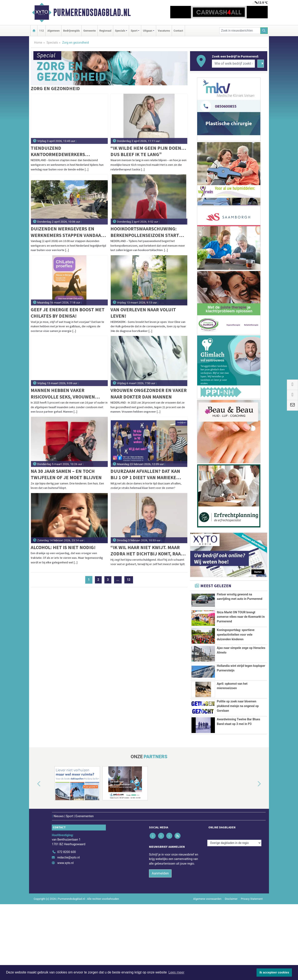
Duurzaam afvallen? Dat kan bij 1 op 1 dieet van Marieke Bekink (145, 474)
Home (38, 43)
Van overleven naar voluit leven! (143, 313)
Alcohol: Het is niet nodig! (63, 547)
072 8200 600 (67, 928)
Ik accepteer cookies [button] (274, 972)
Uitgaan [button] (148, 31)
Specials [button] (120, 31)
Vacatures (164, 31)
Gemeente (90, 31)
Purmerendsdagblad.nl (92, 12)
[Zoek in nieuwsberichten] (240, 31)
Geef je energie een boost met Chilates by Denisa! (68, 313)
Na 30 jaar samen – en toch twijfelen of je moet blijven (66, 474)
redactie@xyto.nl (69, 933)
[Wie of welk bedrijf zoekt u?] (233, 64)
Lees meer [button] (176, 972)
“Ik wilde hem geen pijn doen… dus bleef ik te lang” (148, 151)
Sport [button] (134, 31)
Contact (178, 31)
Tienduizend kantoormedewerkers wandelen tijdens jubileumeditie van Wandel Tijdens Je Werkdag (64, 151)
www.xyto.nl (65, 939)
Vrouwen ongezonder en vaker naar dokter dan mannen (149, 393)
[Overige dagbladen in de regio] (234, 919)
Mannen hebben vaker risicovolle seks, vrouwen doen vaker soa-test (63, 394)
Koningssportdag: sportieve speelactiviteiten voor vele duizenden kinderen (236, 663)
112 (41, 31)
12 (129, 580)
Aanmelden (160, 949)
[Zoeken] (264, 31)
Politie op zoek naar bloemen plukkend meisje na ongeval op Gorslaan (238, 758)
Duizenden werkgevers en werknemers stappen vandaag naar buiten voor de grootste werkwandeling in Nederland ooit (68, 232)
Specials (52, 43)
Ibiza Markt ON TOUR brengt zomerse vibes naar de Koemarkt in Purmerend (241, 629)
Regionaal (105, 31)
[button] (34, 860)
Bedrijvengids (71, 31)
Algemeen (53, 31)
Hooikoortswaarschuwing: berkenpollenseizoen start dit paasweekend (145, 232)
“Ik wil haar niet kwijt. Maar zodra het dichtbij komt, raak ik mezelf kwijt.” (147, 551)
